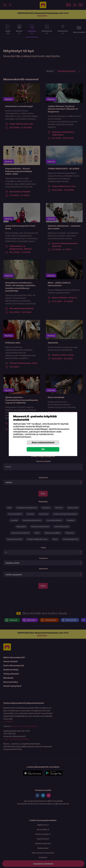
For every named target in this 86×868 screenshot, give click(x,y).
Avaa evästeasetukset (43, 442)
